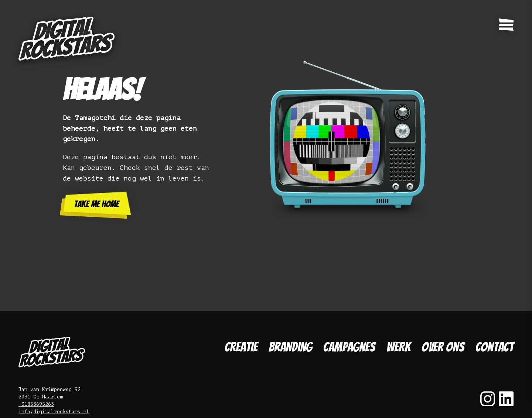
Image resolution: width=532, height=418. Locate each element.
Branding (290, 347)
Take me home (96, 204)
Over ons (443, 347)
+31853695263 (36, 404)
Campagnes (349, 347)
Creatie (241, 347)
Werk (398, 347)
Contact (495, 347)
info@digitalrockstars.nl (54, 412)
